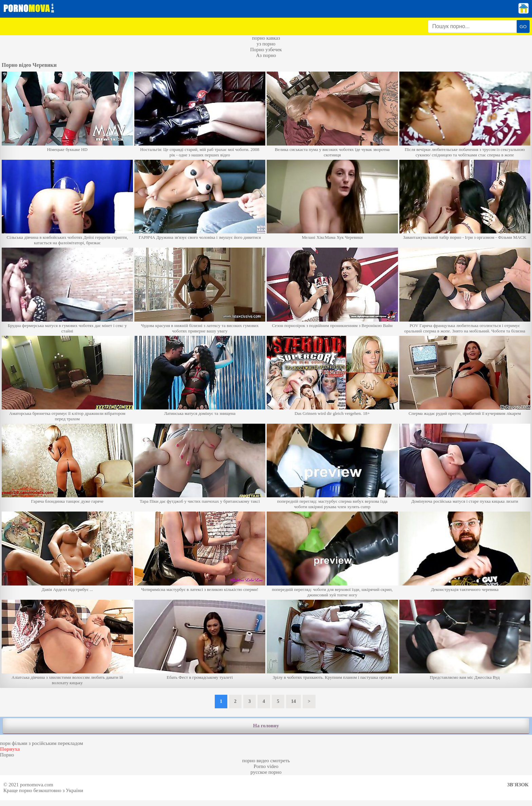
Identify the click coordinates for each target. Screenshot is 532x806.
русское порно (266, 772)
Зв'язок (518, 785)
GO (523, 27)
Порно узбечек (266, 50)
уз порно (266, 44)
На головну (266, 726)
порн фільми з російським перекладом (42, 743)
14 (293, 701)
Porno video (266, 766)
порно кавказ (266, 38)
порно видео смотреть (266, 761)
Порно (7, 755)
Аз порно (266, 55)
